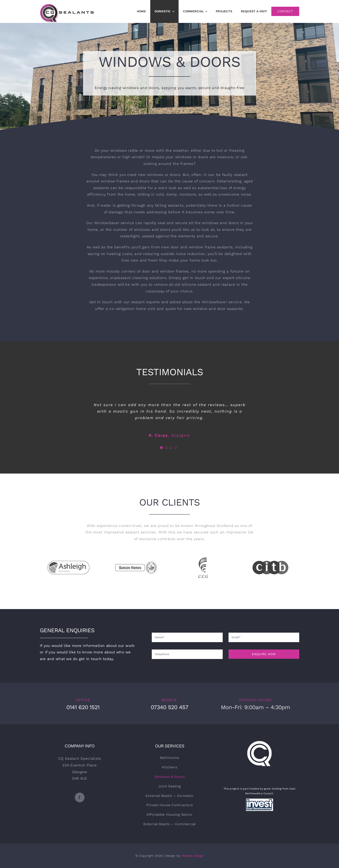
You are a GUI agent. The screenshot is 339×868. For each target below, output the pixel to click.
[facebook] (80, 797)
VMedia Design (193, 856)
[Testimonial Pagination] (161, 448)
